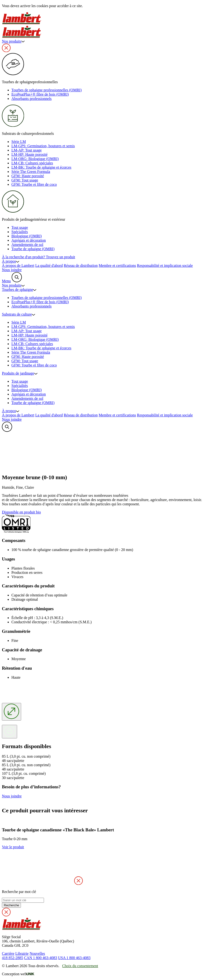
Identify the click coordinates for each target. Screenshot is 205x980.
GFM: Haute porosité (28, 176)
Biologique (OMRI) (27, 236)
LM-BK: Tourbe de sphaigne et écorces (41, 167)
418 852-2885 (12, 958)
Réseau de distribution (81, 266)
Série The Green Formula (31, 172)
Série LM (19, 142)
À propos (11, 261)
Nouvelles (37, 953)
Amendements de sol (27, 245)
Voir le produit (13, 847)
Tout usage (20, 227)
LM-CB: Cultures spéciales (32, 163)
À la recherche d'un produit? (38, 257)
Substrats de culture (19, 314)
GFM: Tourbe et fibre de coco (34, 184)
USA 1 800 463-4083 (74, 958)
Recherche (11, 905)
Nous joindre (12, 270)
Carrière (8, 953)
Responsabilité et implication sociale (165, 266)
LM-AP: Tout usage (26, 150)
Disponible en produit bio (21, 512)
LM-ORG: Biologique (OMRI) (35, 159)
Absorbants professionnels (31, 99)
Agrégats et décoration (29, 240)
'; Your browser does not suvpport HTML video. (38, 867)
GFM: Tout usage (25, 180)
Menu (6, 281)
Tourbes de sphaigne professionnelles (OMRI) (47, 90)
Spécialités (20, 232)
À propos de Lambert (18, 266)
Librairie (22, 953)
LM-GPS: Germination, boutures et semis (43, 146)
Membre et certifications (117, 266)
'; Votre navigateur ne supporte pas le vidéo (38, 451)
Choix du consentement (80, 966)
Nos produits (13, 41)
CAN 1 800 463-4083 (41, 958)
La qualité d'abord (49, 266)
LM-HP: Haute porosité (29, 154)
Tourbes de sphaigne (19, 290)
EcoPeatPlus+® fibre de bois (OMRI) (40, 94)
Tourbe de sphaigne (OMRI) (33, 249)
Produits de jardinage (20, 373)
